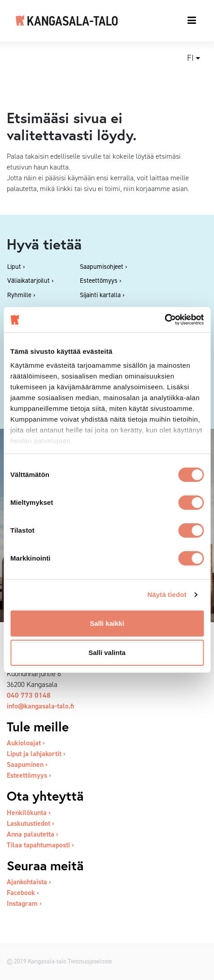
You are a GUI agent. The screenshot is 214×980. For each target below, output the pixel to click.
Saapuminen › (27, 764)
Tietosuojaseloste (90, 961)
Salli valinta (107, 653)
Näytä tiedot (167, 595)
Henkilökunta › (29, 813)
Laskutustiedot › (31, 823)
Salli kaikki (107, 623)
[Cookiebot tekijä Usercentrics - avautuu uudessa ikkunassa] (164, 320)
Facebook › (23, 893)
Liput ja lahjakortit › (36, 754)
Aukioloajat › (26, 743)
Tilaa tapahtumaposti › (40, 845)
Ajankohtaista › (29, 882)
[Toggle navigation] (192, 20)
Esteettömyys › (29, 775)
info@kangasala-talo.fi (40, 706)
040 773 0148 (29, 695)
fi (190, 58)
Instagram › (24, 903)
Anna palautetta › (33, 834)
